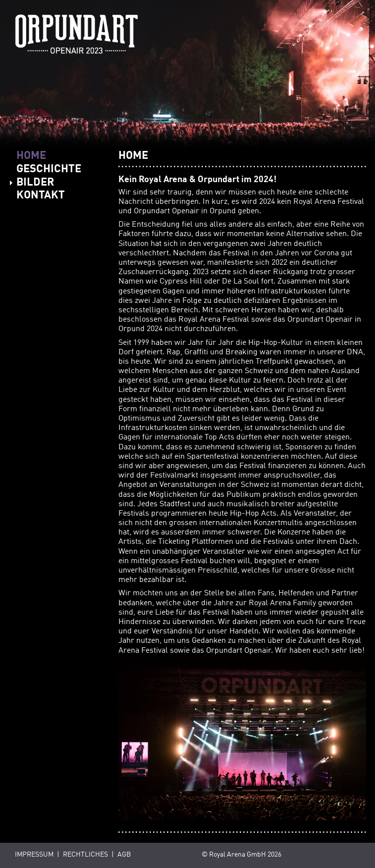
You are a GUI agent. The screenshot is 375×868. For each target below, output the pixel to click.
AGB (124, 855)
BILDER (35, 183)
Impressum (34, 855)
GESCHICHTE (49, 169)
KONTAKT (41, 195)
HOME (31, 156)
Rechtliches (85, 855)
